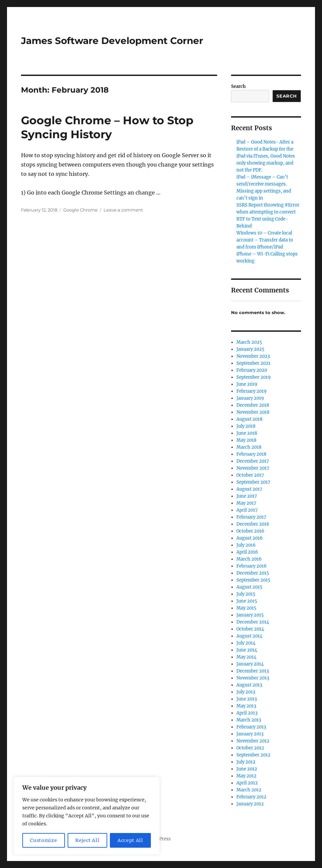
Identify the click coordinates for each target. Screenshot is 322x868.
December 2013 (253, 671)
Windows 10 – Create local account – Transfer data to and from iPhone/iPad (265, 240)
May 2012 (246, 776)
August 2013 (249, 685)
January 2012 (250, 804)
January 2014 (250, 664)
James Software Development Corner (112, 41)
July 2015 (246, 594)
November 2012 (253, 741)
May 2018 (246, 440)
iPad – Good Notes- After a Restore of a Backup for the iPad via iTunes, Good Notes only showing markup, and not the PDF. (266, 156)
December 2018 (253, 405)
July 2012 (246, 762)
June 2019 (247, 384)
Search (238, 86)
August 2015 (249, 587)
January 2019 (250, 398)
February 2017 (251, 517)
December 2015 (253, 573)
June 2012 (247, 769)
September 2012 (253, 755)
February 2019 (252, 391)
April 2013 (247, 713)
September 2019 (254, 377)
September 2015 (253, 580)
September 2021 (253, 363)
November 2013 (253, 678)
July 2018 (246, 426)
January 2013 (250, 734)
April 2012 (247, 783)
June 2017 (247, 496)
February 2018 (251, 454)
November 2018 (253, 412)
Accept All (130, 840)
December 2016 (253, 524)
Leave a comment (123, 210)
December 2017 (253, 461)
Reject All (87, 840)
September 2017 (253, 482)
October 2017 (250, 475)
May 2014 (246, 657)
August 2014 (249, 636)
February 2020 (252, 370)
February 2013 (251, 727)
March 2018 (249, 447)
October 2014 (250, 629)
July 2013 (246, 692)
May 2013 (246, 706)
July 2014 (246, 643)
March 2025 (249, 342)
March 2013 (249, 720)
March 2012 (249, 790)
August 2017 (249, 489)
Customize (43, 840)
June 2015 (247, 601)
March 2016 (249, 559)
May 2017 (246, 503)
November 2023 (253, 356)
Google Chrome (80, 210)
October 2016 (250, 531)
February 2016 (252, 566)
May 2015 (246, 608)
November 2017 (253, 468)
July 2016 (246, 545)
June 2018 (247, 433)
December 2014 (253, 622)
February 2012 (251, 797)
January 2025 (250, 349)
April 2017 (247, 510)
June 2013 (247, 699)
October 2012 (250, 748)
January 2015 (250, 615)
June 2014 (247, 650)
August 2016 (250, 538)
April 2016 (247, 552)
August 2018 (249, 419)
